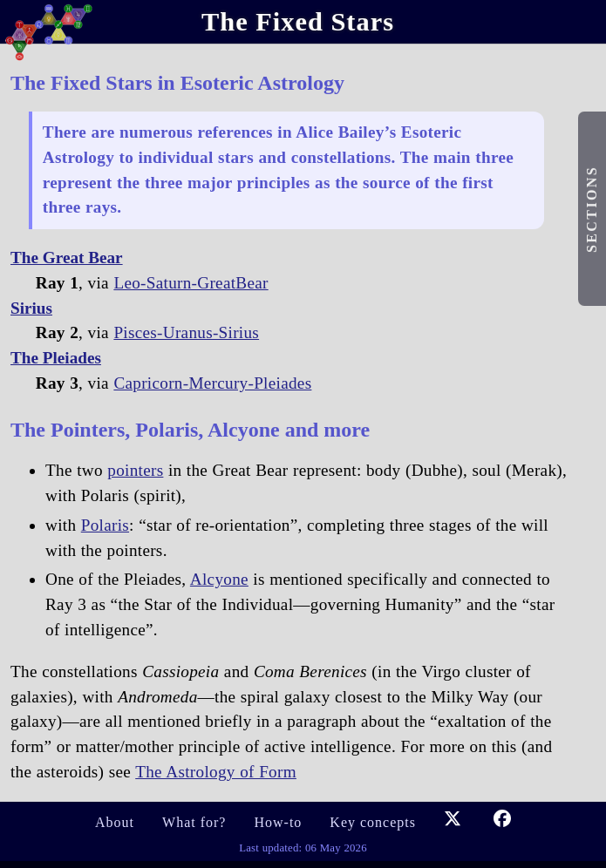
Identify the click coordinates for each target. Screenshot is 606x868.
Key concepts (373, 822)
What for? (194, 822)
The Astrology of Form (216, 772)
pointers (135, 470)
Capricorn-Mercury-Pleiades (212, 383)
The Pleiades (56, 358)
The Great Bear (67, 258)
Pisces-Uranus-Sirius (186, 332)
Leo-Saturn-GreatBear (191, 283)
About (115, 822)
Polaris (105, 525)
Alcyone (219, 579)
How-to (278, 822)
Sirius (31, 308)
